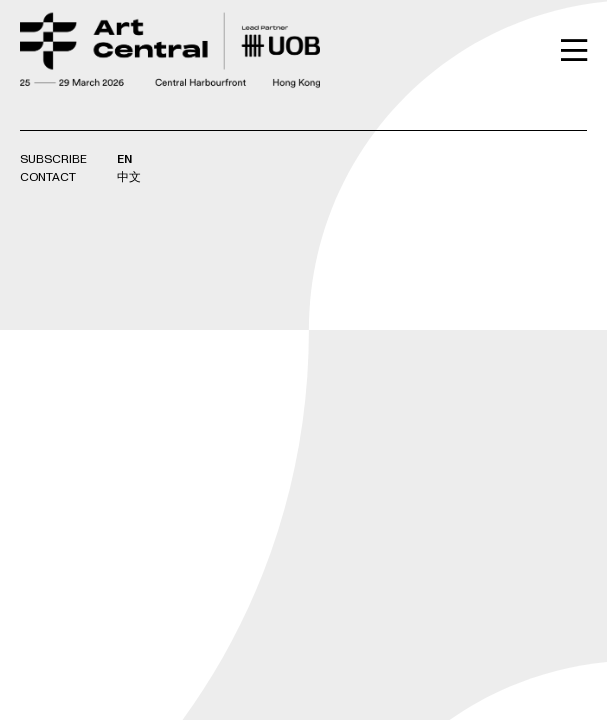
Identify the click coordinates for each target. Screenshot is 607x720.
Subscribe (53, 159)
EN (124, 159)
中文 (129, 177)
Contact (48, 177)
